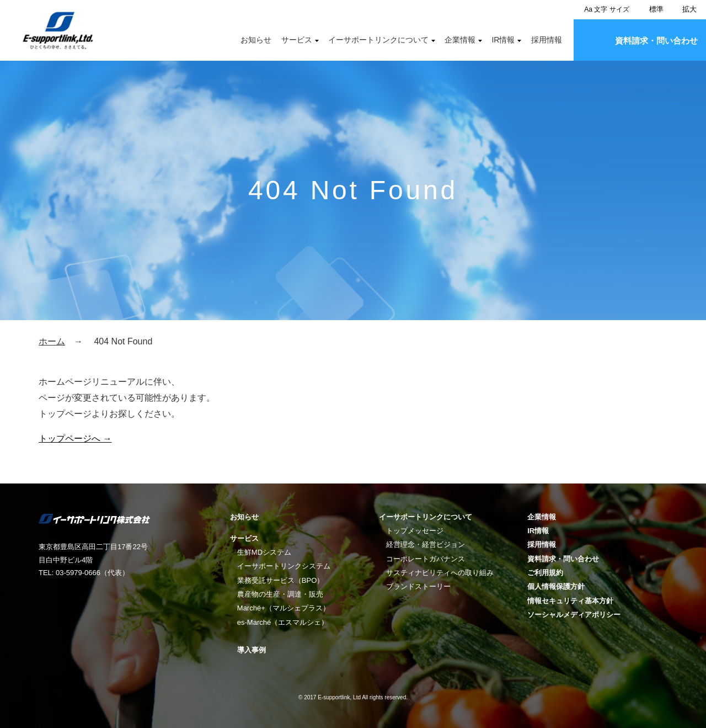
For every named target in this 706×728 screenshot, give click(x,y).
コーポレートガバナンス (426, 559)
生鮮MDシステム (264, 552)
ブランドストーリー (418, 586)
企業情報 (460, 40)
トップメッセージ (415, 531)
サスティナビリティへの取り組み (440, 573)
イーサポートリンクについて (378, 40)
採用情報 (547, 40)
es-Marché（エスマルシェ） (283, 622)
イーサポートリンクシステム (284, 566)
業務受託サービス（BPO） (280, 580)
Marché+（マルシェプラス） (284, 608)
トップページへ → (75, 439)
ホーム (52, 341)
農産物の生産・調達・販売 (280, 594)
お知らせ (256, 40)
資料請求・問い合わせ (656, 41)
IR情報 (503, 40)
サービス (297, 40)
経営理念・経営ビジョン (426, 544)
